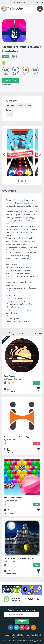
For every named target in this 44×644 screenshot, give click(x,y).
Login (40, 2)
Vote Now (11, 80)
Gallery (22, 635)
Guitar (10, 115)
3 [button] (26, 181)
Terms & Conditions (29, 637)
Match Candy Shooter (13, 498)
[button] (4, 154)
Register (33, 2)
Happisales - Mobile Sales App (17, 437)
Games (28, 106)
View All (38, 333)
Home (6, 635)
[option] (20, 153)
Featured (14, 635)
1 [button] (19, 181)
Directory (31, 635)
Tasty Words (10, 376)
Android (11, 106)
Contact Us (15, 637)
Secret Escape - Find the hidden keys (19, 558)
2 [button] (22, 181)
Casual (20, 106)
